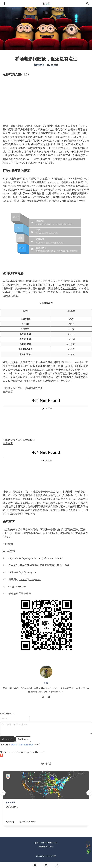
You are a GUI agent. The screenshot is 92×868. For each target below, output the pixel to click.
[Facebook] (35, 865)
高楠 (46, 683)
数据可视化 (39, 65)
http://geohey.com (28, 572)
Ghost (51, 847)
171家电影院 (70, 288)
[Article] (46, 785)
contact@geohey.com (30, 579)
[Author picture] (46, 672)
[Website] (43, 697)
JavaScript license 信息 (46, 856)
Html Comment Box (22, 745)
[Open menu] (4, 3)
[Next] (89, 793)
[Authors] (8, 776)
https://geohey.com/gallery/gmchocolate (42, 558)
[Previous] (3, 793)
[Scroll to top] (57, 865)
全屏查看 (8, 392)
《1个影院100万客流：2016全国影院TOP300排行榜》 (54, 179)
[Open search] (88, 3)
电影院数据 (9, 551)
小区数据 (8, 544)
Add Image (23, 739)
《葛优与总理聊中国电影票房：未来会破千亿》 (59, 126)
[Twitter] (46, 865)
